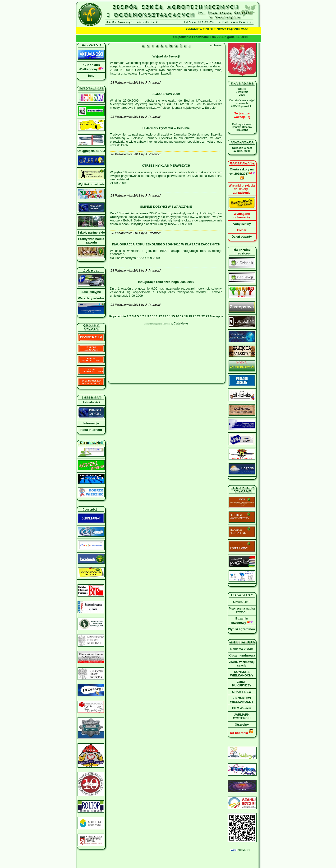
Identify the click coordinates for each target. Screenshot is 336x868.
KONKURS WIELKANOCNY (242, 674)
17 (182, 316)
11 (156, 316)
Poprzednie (118, 316)
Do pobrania (242, 733)
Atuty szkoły (242, 224)
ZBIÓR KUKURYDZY (242, 684)
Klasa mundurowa (242, 655)
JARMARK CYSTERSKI (242, 716)
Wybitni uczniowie (91, 184)
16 (177, 316)
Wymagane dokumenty (242, 216)
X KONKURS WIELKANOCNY (242, 700)
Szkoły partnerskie (91, 232)
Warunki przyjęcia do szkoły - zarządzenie (242, 189)
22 (203, 316)
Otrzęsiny (242, 725)
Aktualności (91, 402)
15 (173, 316)
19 (190, 316)
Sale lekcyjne (91, 292)
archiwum (216, 45)
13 (165, 316)
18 (186, 316)
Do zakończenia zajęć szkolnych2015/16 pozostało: (242, 103)
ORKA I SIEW (242, 692)
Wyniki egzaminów (242, 629)
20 (194, 316)
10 (152, 316)
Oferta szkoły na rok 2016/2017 (242, 174)
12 (160, 316)
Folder (242, 230)
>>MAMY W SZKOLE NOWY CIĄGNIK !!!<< (219, 29)
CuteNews (181, 323)
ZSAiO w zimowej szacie (242, 664)
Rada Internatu (91, 430)
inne (91, 76)
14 (169, 316)
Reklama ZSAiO (242, 649)
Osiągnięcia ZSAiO (91, 151)
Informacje (91, 423)
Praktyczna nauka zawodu (91, 241)
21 (199, 316)
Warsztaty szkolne (91, 298)
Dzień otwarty (242, 237)
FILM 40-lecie (242, 708)
